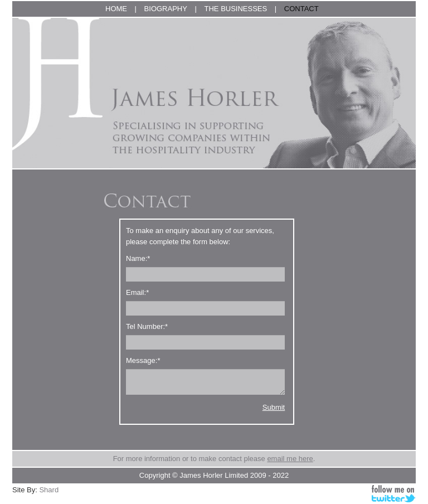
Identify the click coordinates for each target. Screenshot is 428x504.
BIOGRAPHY (166, 9)
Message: (143, 360)
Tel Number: (147, 326)
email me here (290, 459)
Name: (138, 258)
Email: (137, 292)
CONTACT (301, 9)
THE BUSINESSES (236, 9)
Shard (49, 490)
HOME (116, 9)
